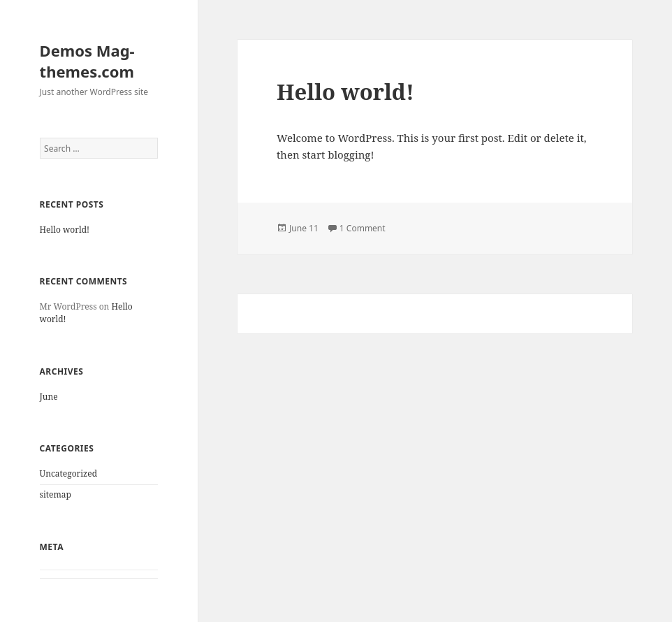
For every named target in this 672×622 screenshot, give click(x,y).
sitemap (56, 494)
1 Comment (363, 228)
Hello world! (65, 230)
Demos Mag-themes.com (87, 61)
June (49, 397)
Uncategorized (68, 473)
